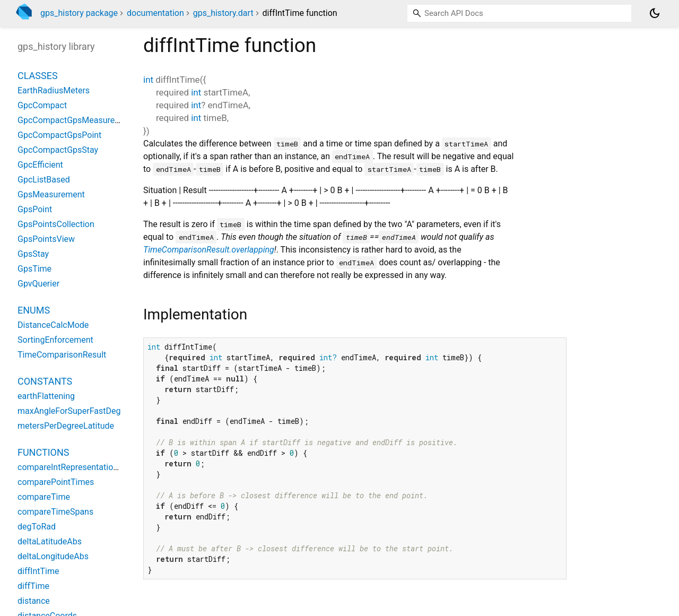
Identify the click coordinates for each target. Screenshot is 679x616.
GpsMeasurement (51, 194)
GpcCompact (42, 105)
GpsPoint (35, 209)
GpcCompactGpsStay (58, 150)
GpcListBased (44, 180)
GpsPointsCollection (56, 224)
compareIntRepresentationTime (77, 467)
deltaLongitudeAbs (53, 556)
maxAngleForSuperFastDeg (69, 411)
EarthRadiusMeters (54, 90)
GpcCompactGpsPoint (59, 135)
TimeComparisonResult (62, 355)
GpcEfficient (40, 165)
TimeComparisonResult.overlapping (209, 250)
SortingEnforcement (55, 340)
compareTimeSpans (55, 512)
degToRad (37, 527)
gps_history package (79, 13)
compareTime (44, 497)
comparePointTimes (56, 482)
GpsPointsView (46, 239)
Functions (43, 452)
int (148, 80)
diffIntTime (38, 571)
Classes (38, 76)
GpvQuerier (38, 284)
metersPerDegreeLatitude (66, 426)
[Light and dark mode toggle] (655, 13)
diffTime (33, 586)
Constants (45, 381)
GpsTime (34, 269)
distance (34, 601)
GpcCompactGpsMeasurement (76, 120)
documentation (155, 13)
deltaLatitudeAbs (50, 541)
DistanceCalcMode (53, 325)
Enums (34, 310)
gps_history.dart (223, 13)
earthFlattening (46, 396)
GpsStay (33, 254)
